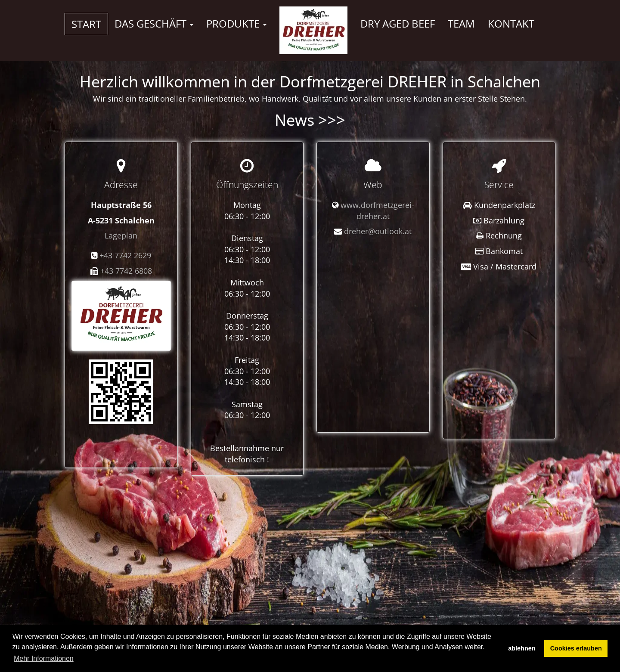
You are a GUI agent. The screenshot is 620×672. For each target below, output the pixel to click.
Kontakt (511, 23)
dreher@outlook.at (378, 231)
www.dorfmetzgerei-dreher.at (377, 211)
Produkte (236, 23)
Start (86, 24)
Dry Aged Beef (398, 23)
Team (461, 23)
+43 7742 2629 (125, 255)
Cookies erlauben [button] (576, 648)
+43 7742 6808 (126, 271)
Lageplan (121, 235)
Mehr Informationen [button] (44, 658)
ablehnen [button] (522, 648)
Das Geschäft (154, 23)
